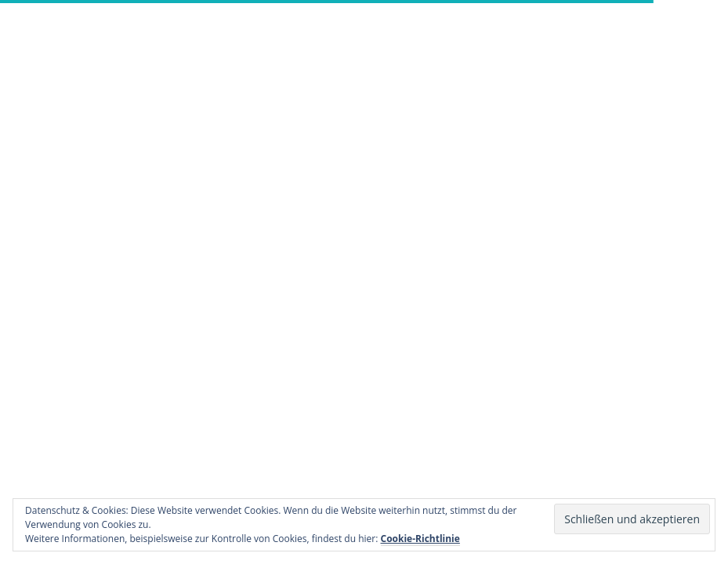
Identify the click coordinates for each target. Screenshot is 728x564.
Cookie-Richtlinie (420, 539)
